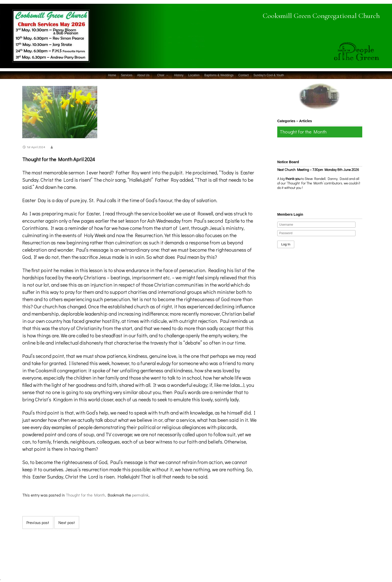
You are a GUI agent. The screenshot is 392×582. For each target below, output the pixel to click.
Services (126, 75)
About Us (143, 75)
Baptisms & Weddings (219, 75)
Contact (243, 75)
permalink (140, 495)
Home (112, 75)
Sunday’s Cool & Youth (269, 75)
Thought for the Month (85, 495)
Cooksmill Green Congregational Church (309, 15)
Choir (161, 75)
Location (194, 75)
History (179, 75)
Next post (67, 522)
